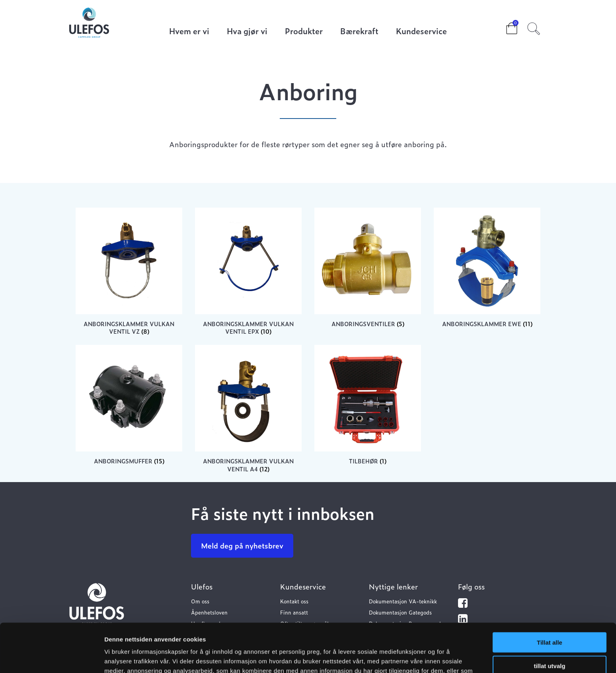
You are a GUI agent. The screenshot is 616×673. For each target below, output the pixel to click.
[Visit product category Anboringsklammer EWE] (487, 268)
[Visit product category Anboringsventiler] (368, 268)
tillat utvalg (549, 617)
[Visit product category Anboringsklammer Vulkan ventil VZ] (129, 271)
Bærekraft (359, 32)
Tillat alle (550, 594)
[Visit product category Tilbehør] (368, 405)
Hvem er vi (189, 32)
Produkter (304, 32)
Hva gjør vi (247, 32)
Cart (505, 26)
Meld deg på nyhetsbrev (242, 546)
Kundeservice (421, 32)
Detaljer (424, 657)
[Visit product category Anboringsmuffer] (129, 405)
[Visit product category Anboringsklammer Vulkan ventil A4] (248, 409)
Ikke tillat (550, 640)
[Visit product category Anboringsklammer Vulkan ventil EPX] (248, 271)
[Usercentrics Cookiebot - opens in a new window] (52, 657)
